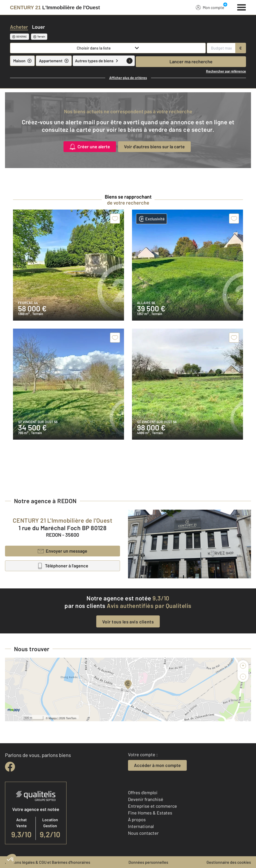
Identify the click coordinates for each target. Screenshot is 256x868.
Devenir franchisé (146, 799)
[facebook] (10, 767)
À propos (137, 819)
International (141, 826)
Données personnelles (148, 862)
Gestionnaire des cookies (229, 862)
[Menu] (242, 7)
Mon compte (210, 7)
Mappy (53, 718)
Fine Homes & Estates (150, 813)
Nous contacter (143, 833)
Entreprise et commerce (152, 806)
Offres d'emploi (143, 792)
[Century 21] (55, 8)
